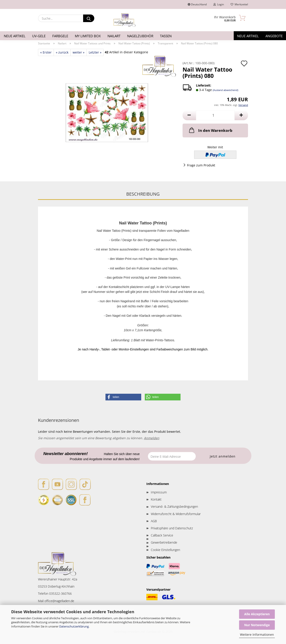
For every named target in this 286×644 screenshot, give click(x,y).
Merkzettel (239, 4)
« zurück (62, 52)
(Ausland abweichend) (225, 90)
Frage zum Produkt (201, 165)
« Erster (46, 52)
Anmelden (152, 438)
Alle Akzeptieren (257, 614)
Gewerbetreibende (164, 542)
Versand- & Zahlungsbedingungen (174, 506)
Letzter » (95, 52)
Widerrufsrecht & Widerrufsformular (176, 514)
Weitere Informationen (257, 635)
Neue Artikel (15, 36)
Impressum (159, 492)
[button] (189, 115)
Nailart (114, 36)
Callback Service (162, 535)
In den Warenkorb (210, 130)
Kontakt (156, 499)
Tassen (166, 36)
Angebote (274, 36)
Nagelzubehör (140, 36)
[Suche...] (89, 18)
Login (219, 4)
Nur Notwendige (257, 625)
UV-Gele (39, 36)
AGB (154, 521)
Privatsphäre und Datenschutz (172, 528)
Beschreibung (143, 194)
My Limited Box (88, 36)
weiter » (79, 52)
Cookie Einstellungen (165, 550)
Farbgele (60, 36)
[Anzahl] (215, 115)
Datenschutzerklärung (74, 626)
